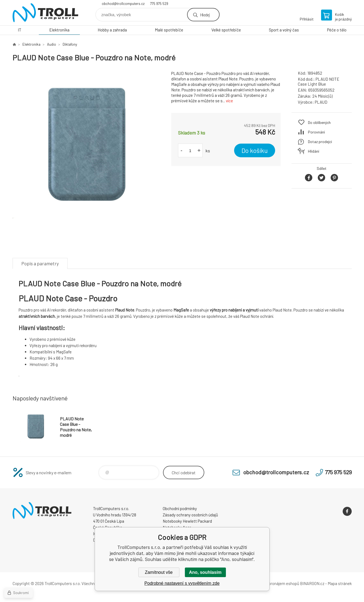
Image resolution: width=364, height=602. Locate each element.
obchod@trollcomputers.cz (123, 4)
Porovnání (316, 132)
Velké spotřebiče (226, 30)
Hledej (205, 15)
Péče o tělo (337, 30)
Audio (52, 44)
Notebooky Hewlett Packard (187, 521)
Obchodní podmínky (180, 508)
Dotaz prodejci (320, 142)
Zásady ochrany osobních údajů (190, 515)
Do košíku (255, 150)
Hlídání (314, 151)
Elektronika (59, 30)
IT (20, 30)
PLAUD (321, 102)
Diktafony (70, 44)
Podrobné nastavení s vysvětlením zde (182, 583)
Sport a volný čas (284, 30)
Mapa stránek (340, 583)
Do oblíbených (319, 122)
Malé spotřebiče (169, 30)
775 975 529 (159, 4)
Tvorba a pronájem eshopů (276, 583)
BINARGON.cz (312, 583)
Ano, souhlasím (205, 572)
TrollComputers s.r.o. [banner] (45, 13)
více (229, 101)
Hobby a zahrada (112, 30)
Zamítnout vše (159, 572)
